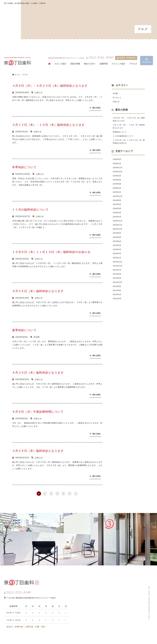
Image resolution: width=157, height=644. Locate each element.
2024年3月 (118, 225)
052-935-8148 (100, 58)
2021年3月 (118, 314)
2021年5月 (118, 309)
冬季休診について (24, 167)
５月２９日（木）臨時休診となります (38, 451)
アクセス (133, 64)
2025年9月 (118, 181)
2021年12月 (118, 296)
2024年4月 (118, 221)
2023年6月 (118, 252)
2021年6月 (118, 305)
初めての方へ (90, 64)
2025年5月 (118, 194)
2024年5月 (118, 216)
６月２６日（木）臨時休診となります (38, 373)
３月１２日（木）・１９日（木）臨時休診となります (48, 125)
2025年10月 (118, 176)
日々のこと (118, 98)
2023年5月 (118, 256)
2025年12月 (118, 172)
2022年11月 (118, 278)
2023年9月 (118, 243)
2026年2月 (118, 168)
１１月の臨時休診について (31, 210)
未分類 (37, 337)
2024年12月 (118, 203)
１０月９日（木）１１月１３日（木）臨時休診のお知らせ (51, 252)
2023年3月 (118, 265)
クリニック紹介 (118, 64)
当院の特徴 (75, 64)
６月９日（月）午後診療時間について (38, 412)
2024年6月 (118, 212)
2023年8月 (118, 247)
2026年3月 (118, 163)
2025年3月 (118, 199)
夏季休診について (24, 330)
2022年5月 (118, 291)
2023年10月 (118, 238)
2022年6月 (118, 287)
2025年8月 (118, 185)
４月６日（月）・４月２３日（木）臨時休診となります (50, 86)
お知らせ (39, 93)
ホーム (16, 75)
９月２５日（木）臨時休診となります (38, 291)
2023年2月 (118, 269)
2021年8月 (118, 300)
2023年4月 (118, 261)
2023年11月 (118, 234)
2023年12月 (118, 230)
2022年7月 (118, 283)
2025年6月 (118, 190)
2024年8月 (118, 207)
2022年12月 (118, 274)
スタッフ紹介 (60, 64)
